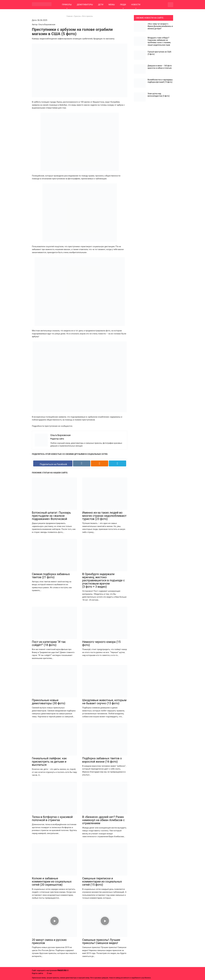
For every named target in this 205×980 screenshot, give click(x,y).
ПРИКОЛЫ (67, 5)
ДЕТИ (101, 5)
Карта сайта (37, 973)
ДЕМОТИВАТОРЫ (85, 5)
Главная (69, 16)
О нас (49, 973)
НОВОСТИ (136, 5)
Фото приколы (88, 16)
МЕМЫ (112, 5)
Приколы (77, 16)
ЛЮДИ (123, 5)
